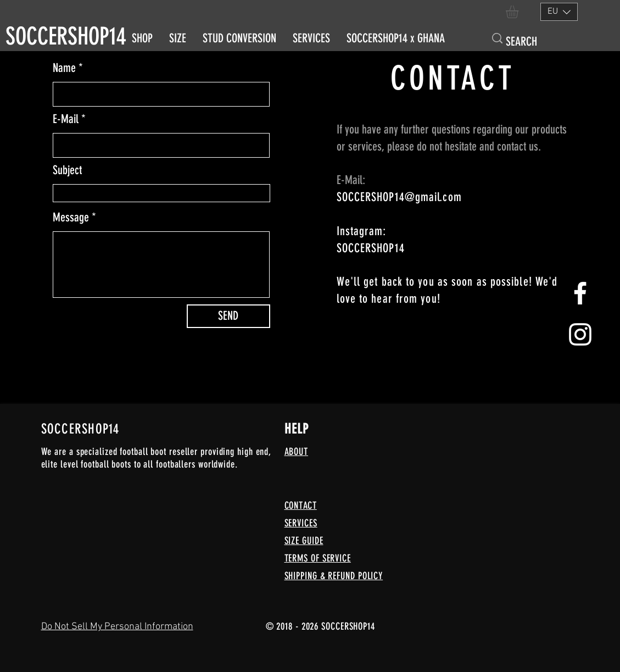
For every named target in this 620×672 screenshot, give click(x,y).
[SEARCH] (525, 42)
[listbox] (559, 12)
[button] (520, 12)
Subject (67, 170)
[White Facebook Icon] (580, 293)
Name (64, 68)
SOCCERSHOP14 (66, 36)
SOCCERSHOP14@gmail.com (399, 197)
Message (71, 218)
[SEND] (228, 316)
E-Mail (66, 119)
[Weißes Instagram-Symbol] (580, 334)
